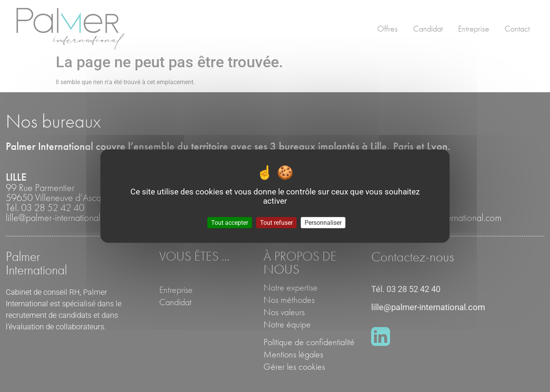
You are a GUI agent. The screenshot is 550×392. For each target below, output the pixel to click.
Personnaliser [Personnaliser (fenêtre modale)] (323, 222)
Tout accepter (230, 222)
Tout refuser (276, 222)
